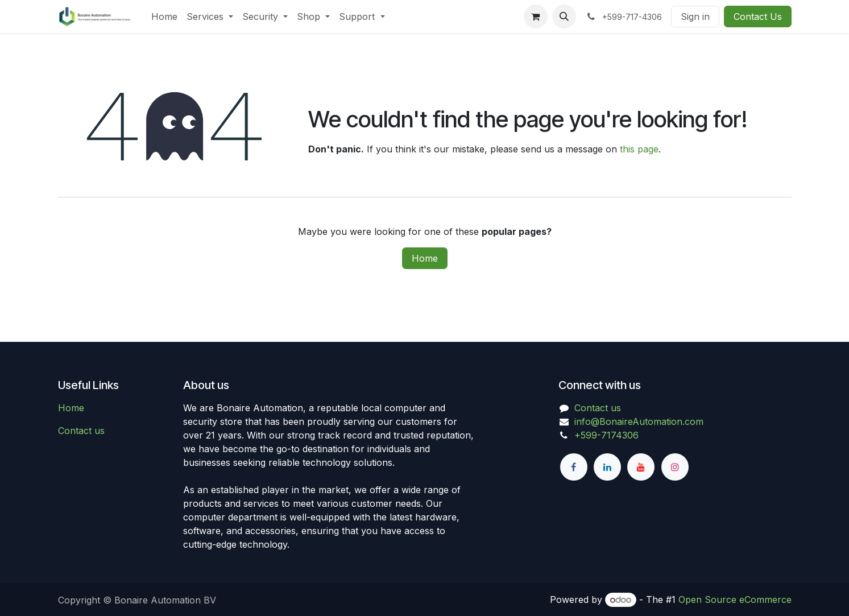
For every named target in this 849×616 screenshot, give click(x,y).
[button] (564, 16)
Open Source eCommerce (735, 600)
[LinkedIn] (607, 467)
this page (639, 149)
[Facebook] (574, 467)
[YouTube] (641, 467)
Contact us (81, 431)
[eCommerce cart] (536, 16)
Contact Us (758, 16)
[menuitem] (164, 16)
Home (425, 258)
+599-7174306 (606, 435)
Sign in (695, 16)
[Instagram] (675, 467)
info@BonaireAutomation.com (639, 421)
